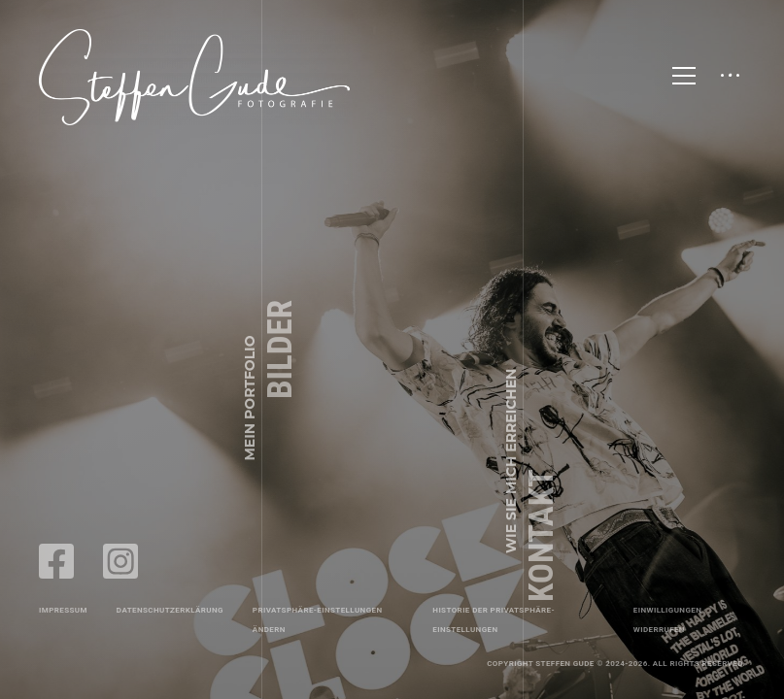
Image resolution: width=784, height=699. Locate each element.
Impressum (63, 610)
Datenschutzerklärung (170, 610)
